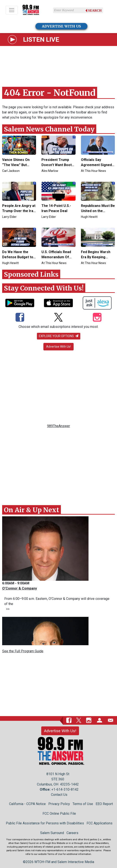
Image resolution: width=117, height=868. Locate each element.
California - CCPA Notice (27, 804)
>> (7, 609)
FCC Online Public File (59, 814)
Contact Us (59, 795)
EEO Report (104, 804)
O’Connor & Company (20, 588)
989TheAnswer (58, 426)
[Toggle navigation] (12, 10)
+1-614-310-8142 (65, 789)
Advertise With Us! (58, 347)
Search (95, 11)
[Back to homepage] (31, 10)
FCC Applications (100, 823)
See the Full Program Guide (23, 651)
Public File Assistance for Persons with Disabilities (45, 823)
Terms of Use (83, 804)
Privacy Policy (59, 804)
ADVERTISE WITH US (61, 26)
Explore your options (59, 336)
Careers (72, 833)
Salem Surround (52, 833)
